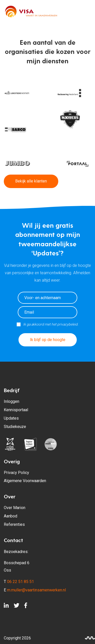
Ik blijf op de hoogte (48, 340)
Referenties (14, 524)
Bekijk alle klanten (31, 181)
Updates (11, 418)
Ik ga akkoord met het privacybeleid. (51, 324)
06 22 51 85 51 (21, 582)
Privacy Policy (16, 473)
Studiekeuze (15, 427)
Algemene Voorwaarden (25, 481)
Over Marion (15, 508)
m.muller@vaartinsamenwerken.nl (36, 590)
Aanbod (11, 516)
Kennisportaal (16, 410)
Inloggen (12, 401)
